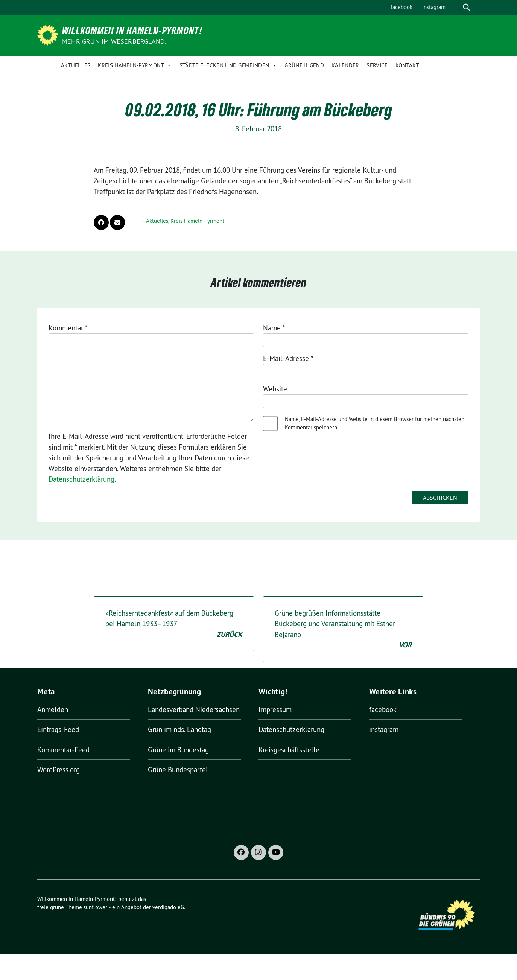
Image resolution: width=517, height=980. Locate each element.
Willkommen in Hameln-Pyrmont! (132, 30)
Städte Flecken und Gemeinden (228, 65)
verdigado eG (168, 907)
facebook (401, 7)
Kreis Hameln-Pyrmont (135, 65)
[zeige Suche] (466, 7)
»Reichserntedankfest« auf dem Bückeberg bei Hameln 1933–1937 (174, 624)
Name (274, 328)
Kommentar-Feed (63, 750)
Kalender (345, 65)
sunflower (95, 907)
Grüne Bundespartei (178, 770)
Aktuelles (76, 65)
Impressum (275, 709)
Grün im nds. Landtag (179, 729)
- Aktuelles (156, 221)
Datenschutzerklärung (81, 479)
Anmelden (53, 709)
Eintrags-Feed (58, 729)
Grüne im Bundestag (178, 750)
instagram (434, 7)
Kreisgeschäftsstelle (289, 750)
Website (275, 389)
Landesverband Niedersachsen (194, 709)
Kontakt (407, 65)
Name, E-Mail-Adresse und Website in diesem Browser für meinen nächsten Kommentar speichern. (375, 423)
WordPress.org (59, 770)
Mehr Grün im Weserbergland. (114, 41)
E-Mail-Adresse (288, 358)
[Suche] (456, 7)
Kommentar (68, 328)
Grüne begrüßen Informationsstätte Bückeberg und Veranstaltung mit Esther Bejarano (343, 630)
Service (377, 65)
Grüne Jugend (304, 65)
